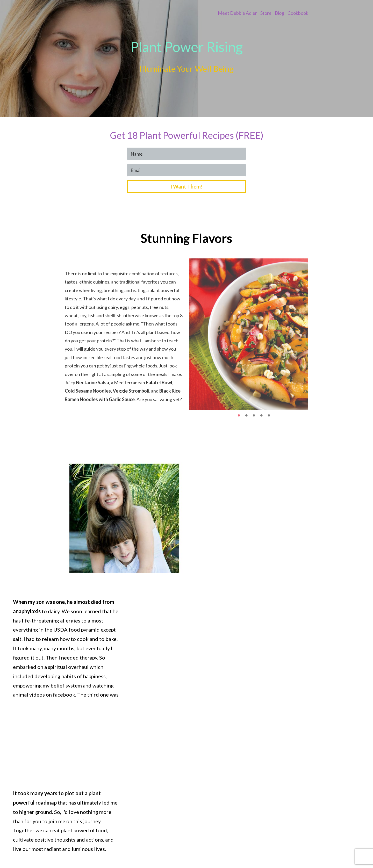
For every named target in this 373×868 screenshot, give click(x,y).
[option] (249, 337)
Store (266, 13)
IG (285, 849)
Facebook (270, 849)
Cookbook (298, 13)
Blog (279, 13)
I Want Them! (187, 188)
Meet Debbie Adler (237, 13)
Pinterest (299, 849)
